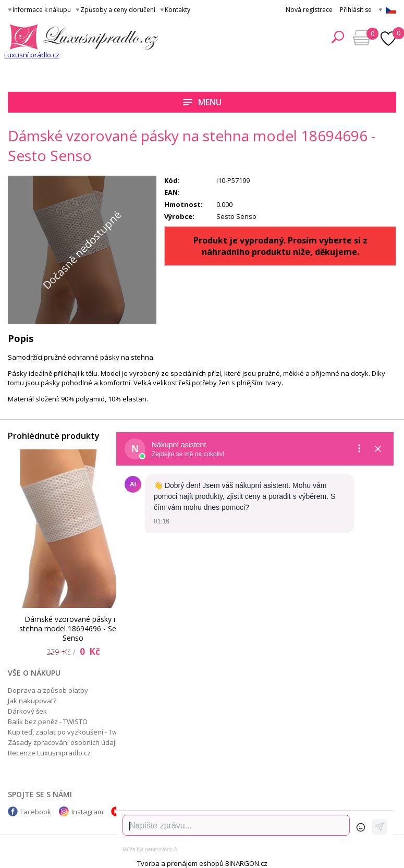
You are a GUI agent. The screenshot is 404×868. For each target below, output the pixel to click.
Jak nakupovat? (32, 701)
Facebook (36, 812)
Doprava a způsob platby (48, 690)
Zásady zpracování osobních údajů (64, 742)
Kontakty (177, 10)
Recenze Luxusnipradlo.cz (49, 753)
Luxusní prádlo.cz (32, 55)
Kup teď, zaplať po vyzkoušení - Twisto (68, 732)
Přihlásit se (356, 10)
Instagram (87, 812)
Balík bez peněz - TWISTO (48, 722)
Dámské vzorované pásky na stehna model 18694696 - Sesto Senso (73, 629)
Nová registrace (309, 10)
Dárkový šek (27, 711)
